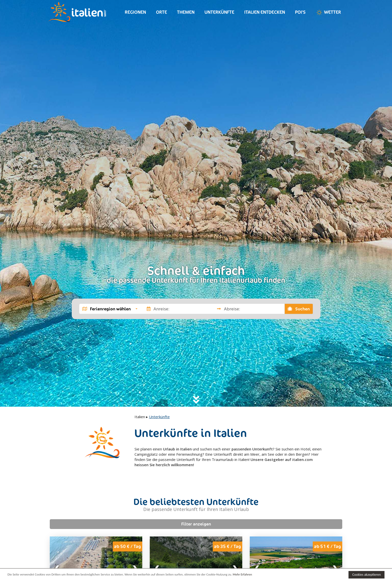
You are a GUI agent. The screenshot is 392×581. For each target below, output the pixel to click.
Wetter (328, 13)
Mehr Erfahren (242, 574)
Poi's (300, 12)
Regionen (135, 12)
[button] (110, 309)
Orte (161, 12)
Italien (140, 417)
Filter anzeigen (196, 524)
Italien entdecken (265, 12)
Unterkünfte (219, 12)
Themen (186, 12)
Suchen (299, 309)
